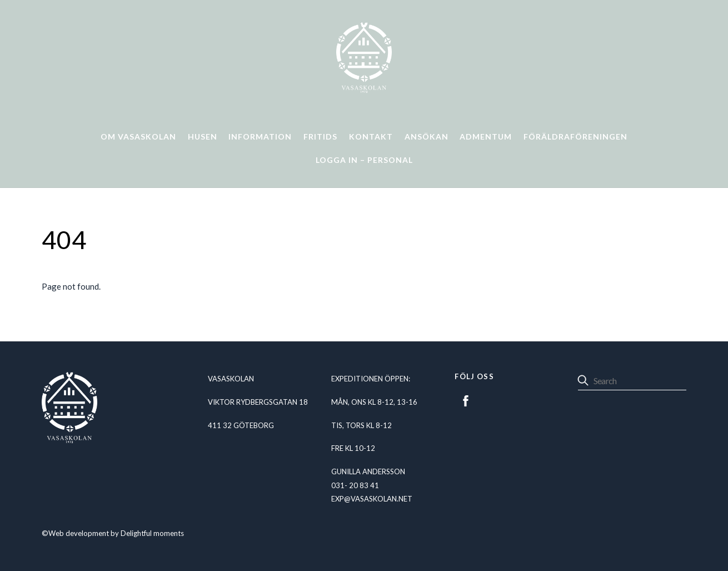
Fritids (320, 136)
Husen (203, 136)
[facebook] (466, 399)
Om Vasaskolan (138, 136)
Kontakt (371, 136)
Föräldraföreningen (575, 136)
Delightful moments (152, 533)
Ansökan (427, 136)
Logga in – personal (364, 160)
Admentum (486, 136)
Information (260, 136)
